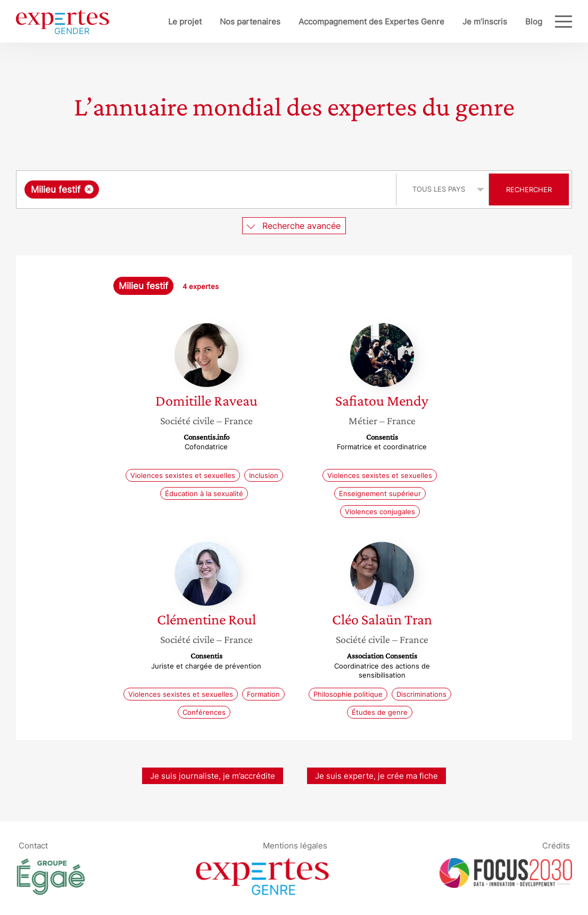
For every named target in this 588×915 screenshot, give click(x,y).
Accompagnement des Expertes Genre (371, 22)
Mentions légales (295, 845)
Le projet (185, 22)
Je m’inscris (485, 22)
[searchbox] (211, 189)
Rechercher (529, 189)
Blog (534, 22)
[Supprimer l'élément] (89, 189)
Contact (33, 845)
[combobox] (208, 189)
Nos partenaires (250, 22)
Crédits (556, 845)
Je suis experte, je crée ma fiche (376, 776)
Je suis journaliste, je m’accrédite (213, 776)
